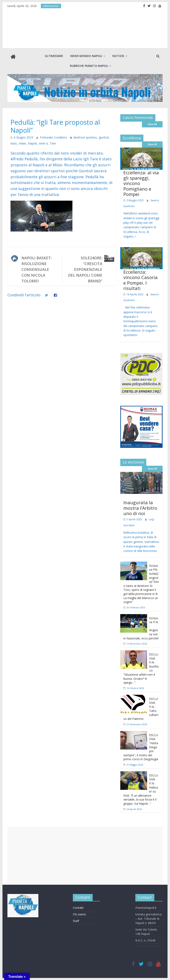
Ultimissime (54, 56)
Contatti (78, 908)
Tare (41, 144)
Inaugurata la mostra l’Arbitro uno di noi (140, 508)
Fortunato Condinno (50, 138)
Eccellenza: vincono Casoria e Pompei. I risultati (140, 280)
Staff (76, 921)
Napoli (23, 144)
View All (152, 124)
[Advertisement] (85, 856)
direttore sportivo (78, 138)
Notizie (118, 56)
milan (14, 144)
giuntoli (95, 138)
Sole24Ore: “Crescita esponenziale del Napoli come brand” (85, 269)
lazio (104, 138)
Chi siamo (79, 914)
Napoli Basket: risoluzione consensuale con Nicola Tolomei (37, 269)
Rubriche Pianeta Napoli (89, 66)
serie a (33, 144)
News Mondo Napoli (86, 56)
